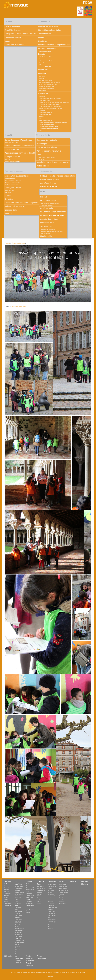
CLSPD (7, 159)
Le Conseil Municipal (48, 200)
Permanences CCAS (11, 143)
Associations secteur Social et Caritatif (20, 153)
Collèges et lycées (44, 65)
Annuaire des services (49, 219)
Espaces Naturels (46, 114)
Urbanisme (42, 96)
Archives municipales (12, 185)
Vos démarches (46, 226)
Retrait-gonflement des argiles (49, 127)
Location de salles (47, 223)
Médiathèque (42, 144)
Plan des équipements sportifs (46, 157)
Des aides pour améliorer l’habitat (51, 98)
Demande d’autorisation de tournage (52, 231)
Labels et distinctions (13, 37)
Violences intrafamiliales (12, 161)
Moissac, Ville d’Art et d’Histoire (17, 176)
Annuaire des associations (48, 26)
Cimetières (42, 41)
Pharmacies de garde (45, 51)
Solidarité (8, 135)
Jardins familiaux (45, 34)
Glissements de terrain (47, 125)
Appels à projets (45, 233)
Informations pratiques (47, 48)
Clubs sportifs (41, 159)
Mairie (43, 192)
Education (42, 54)
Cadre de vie (43, 93)
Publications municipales (14, 45)
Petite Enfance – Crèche (46, 57)
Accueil (7, 243)
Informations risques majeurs (49, 129)
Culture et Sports (43, 135)
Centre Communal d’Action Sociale (18, 140)
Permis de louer (45, 100)
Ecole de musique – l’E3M (47, 147)
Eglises (41, 37)
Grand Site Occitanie (13, 30)
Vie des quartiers (47, 171)
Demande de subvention (48, 229)
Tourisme (41, 78)
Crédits (51, 976)
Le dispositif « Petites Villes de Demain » (21, 34)
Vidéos (7, 41)
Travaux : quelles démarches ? (50, 104)
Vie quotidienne (44, 21)
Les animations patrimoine (13, 181)
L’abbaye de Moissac (13, 188)
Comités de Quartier (48, 183)
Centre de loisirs (43, 63)
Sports (39, 155)
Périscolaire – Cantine (47, 61)
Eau (40, 119)
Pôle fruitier (42, 76)
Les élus (43, 197)
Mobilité (43, 110)
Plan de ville (43, 70)
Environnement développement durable (50, 108)
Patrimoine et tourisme (14, 171)
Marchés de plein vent (45, 80)
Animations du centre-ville (46, 87)
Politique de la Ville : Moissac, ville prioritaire (57, 176)
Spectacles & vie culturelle (47, 140)
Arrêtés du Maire (47, 208)
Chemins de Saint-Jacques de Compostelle (22, 203)
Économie (42, 73)
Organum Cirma (11, 210)
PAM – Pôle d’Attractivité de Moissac (50, 82)
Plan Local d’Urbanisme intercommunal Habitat (55, 102)
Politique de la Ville (12, 157)
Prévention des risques (45, 121)
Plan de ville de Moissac (50, 180)
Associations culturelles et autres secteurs (53, 162)
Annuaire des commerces (46, 89)
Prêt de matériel (43, 166)
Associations (63, 904)
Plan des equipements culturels (49, 151)
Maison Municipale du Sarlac (49, 30)
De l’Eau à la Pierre (12, 26)
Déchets (41, 117)
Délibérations (8, 956)
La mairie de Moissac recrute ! (52, 215)
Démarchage (42, 91)
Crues (40, 131)
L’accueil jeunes (19, 892)
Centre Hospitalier (12, 149)
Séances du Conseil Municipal (50, 203)
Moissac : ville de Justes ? (15, 206)
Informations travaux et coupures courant (54, 45)
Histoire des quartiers (48, 187)
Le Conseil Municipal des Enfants (53, 212)
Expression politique (47, 205)
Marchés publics (47, 236)
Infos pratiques (10, 190)
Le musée (8, 192)
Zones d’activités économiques (48, 84)
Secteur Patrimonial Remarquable (51, 106)
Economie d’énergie (46, 112)
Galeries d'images (18, 243)
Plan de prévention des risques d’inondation (54, 123)
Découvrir (8, 21)
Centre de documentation (13, 183)
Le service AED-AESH (45, 67)
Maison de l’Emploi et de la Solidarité (19, 146)
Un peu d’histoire (10, 179)
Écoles (41, 59)
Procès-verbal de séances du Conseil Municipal (30, 961)
